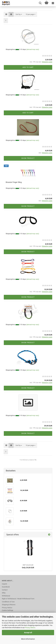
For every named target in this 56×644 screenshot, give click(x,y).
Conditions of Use (8, 602)
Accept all (28, 633)
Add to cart (28, 67)
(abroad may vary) (33, 49)
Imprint (4, 584)
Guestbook (6, 587)
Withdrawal (6, 596)
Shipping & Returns (9, 605)
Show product (28, 158)
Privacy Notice (30, 628)
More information (28, 639)
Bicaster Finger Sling (14, 182)
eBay (4, 593)
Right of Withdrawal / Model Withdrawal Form (18, 599)
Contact (5, 590)
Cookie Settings (8, 610)
